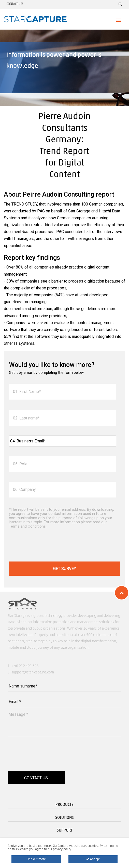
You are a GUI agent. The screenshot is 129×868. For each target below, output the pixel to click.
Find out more (36, 859)
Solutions (64, 818)
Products (64, 805)
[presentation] (48, 545)
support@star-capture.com (33, 673)
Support (65, 831)
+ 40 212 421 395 (25, 666)
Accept (93, 859)
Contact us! (15, 4)
